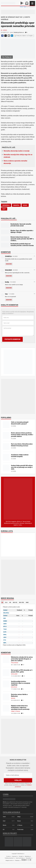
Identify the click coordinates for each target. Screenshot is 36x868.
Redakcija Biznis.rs (19, 32)
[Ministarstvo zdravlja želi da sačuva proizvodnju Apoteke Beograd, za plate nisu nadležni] (6, 659)
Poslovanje (15, 663)
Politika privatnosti (9, 858)
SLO (6, 602)
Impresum (14, 856)
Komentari (6, 252)
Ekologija (14, 687)
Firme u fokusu (16, 711)
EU (2, 30)
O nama (8, 856)
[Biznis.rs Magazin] (18, 499)
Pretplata (17, 860)
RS (2, 602)
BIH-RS (15, 602)
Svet (4, 821)
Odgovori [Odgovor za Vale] (9, 300)
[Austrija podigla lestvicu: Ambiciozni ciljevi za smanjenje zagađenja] (6, 684)
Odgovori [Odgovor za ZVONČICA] (9, 264)
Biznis (5, 825)
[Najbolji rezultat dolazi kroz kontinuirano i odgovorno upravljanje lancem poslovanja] (6, 708)
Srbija (19, 817)
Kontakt (21, 856)
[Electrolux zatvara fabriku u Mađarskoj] (6, 697)
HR (10, 602)
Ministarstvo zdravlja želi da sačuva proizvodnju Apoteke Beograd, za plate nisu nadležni (22, 659)
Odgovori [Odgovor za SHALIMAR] (9, 276)
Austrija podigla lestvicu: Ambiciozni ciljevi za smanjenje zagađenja (21, 683)
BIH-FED (22, 602)
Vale (6, 294)
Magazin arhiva (9, 860)
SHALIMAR (8, 270)
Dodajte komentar (10, 305)
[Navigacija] (32, 3)
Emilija (7, 282)
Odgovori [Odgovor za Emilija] (9, 288)
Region (13, 698)
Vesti (4, 817)
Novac (5, 30)
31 (23, 665)
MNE (27, 602)
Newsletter (28, 858)
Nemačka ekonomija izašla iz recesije (17, 151)
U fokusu (20, 825)
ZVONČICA (8, 256)
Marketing (27, 856)
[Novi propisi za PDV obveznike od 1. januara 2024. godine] (6, 673)
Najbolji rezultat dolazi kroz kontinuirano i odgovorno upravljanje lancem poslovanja (20, 707)
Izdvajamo (14, 674)
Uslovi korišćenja (20, 858)
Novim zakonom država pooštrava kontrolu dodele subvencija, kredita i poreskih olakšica (22, 435)
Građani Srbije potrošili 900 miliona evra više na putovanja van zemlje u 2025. (22, 467)
